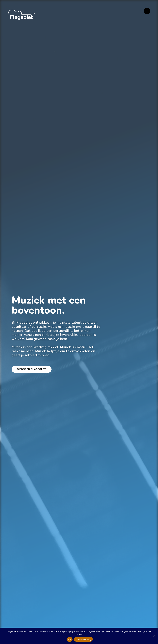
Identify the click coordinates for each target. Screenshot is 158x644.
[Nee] (154, 636)
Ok (70, 639)
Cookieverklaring (83, 639)
